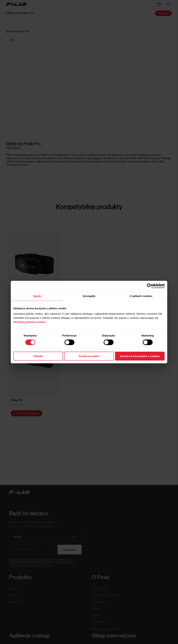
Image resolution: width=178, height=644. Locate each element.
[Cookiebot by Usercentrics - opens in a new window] (149, 286)
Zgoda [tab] (37, 296)
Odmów (38, 356)
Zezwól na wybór (89, 356)
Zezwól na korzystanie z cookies (140, 356)
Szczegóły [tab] (89, 296)
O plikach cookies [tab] (141, 296)
